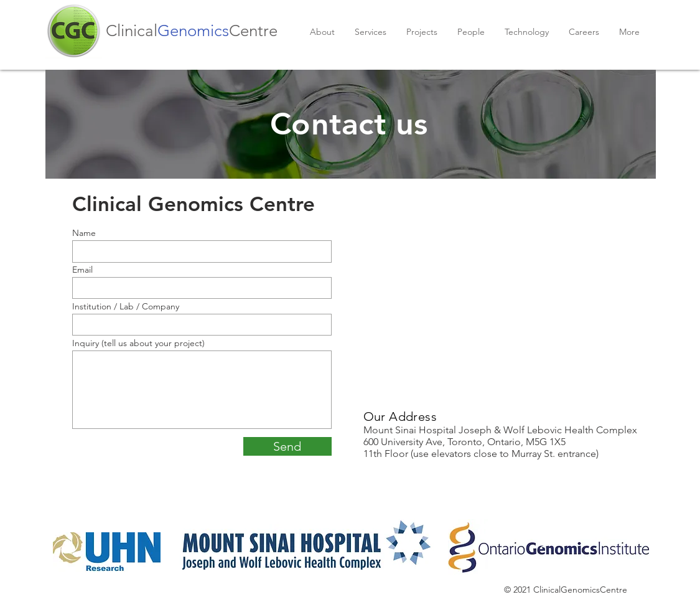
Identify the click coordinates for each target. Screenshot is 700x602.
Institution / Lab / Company (126, 306)
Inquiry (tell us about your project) (138, 343)
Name (84, 233)
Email (82, 270)
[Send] (287, 446)
